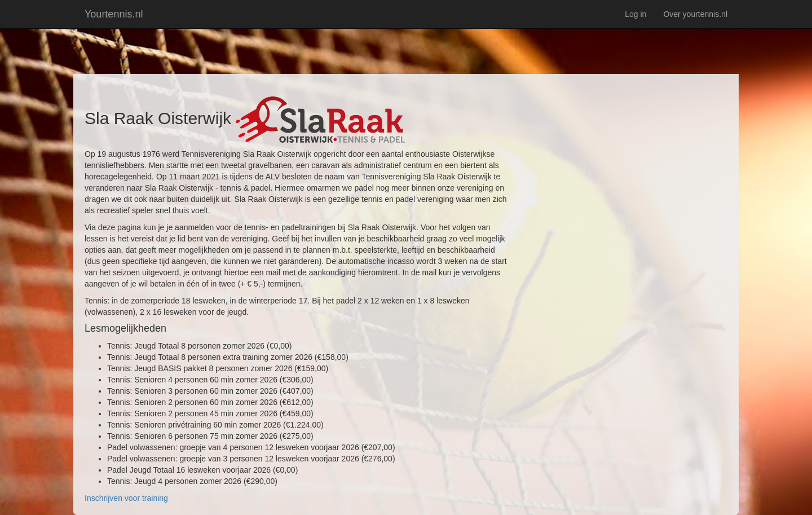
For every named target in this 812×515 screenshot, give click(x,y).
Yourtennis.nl (114, 14)
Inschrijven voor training (126, 498)
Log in (636, 14)
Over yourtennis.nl (695, 14)
